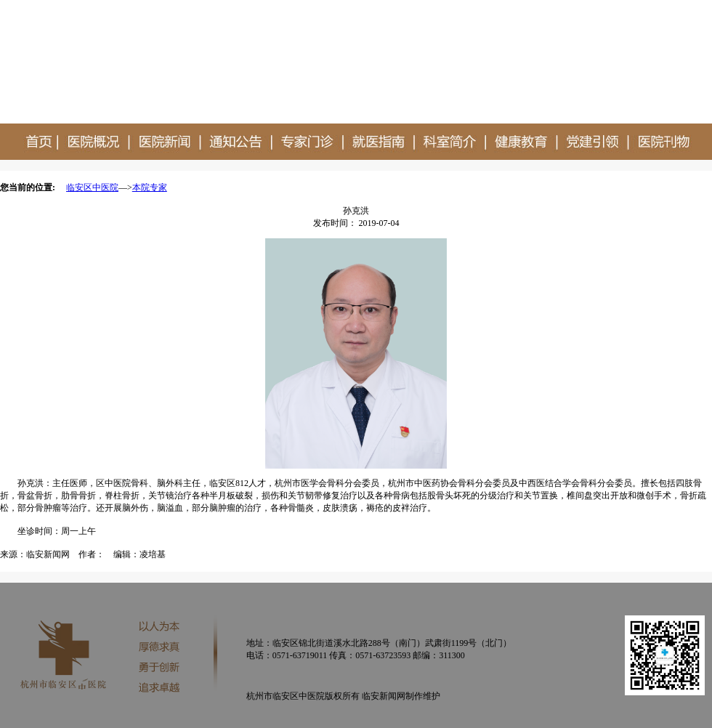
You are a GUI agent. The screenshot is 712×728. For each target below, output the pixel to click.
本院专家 (150, 187)
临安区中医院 (92, 187)
